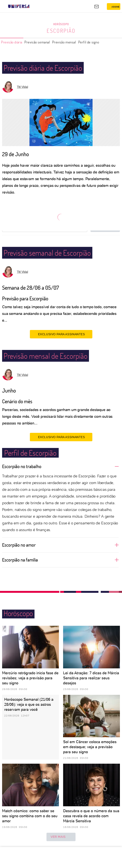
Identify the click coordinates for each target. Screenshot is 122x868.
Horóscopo (61, 24)
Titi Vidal (22, 87)
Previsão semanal (37, 42)
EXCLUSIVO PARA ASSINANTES (61, 334)
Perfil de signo (89, 42)
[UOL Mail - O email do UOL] (97, 7)
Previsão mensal (64, 42)
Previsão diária (12, 42)
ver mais (61, 837)
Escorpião (61, 31)
